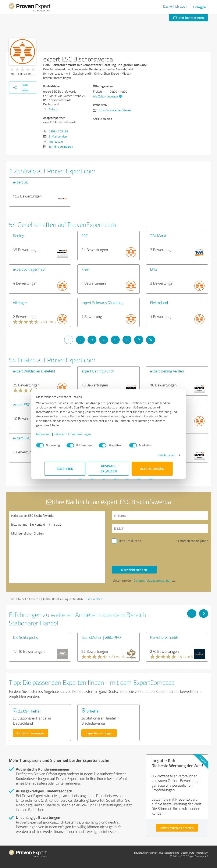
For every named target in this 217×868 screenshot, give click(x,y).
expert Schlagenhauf (29, 269)
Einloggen (200, 7)
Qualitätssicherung (169, 853)
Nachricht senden (134, 570)
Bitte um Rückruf (130, 541)
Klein (85, 269)
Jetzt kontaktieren (189, 17)
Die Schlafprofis (25, 637)
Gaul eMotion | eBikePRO (101, 637)
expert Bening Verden (167, 371)
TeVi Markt (158, 236)
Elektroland (159, 303)
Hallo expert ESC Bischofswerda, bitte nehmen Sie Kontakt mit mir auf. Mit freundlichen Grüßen (57, 547)
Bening (19, 236)
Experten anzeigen (31, 733)
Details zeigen (158, 455)
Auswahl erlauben (109, 469)
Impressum (52, 434)
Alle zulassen (152, 469)
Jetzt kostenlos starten (177, 828)
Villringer (20, 303)
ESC (85, 236)
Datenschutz (188, 853)
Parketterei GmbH (164, 637)
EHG (154, 269)
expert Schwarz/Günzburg (102, 303)
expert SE (20, 182)
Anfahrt (54, 109)
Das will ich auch (175, 6)
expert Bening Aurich (98, 371)
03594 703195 (58, 131)
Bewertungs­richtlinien (146, 853)
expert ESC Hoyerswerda (33, 404)
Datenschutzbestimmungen (80, 434)
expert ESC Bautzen (29, 438)
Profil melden (94, 599)
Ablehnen (65, 469)
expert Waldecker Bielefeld (34, 371)
